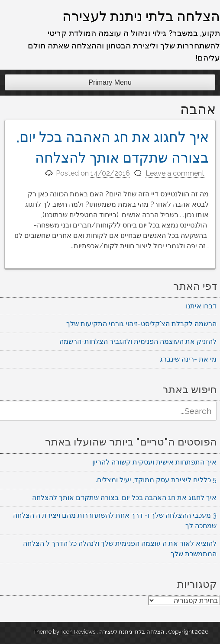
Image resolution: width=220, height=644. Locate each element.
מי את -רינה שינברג (188, 359)
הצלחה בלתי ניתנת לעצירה (141, 16)
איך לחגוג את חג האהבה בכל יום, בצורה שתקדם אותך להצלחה (124, 498)
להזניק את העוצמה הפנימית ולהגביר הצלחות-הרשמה (138, 341)
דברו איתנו (201, 306)
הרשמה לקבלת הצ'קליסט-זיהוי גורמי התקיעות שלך (141, 324)
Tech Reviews (78, 632)
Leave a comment (175, 173)
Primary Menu (110, 82)
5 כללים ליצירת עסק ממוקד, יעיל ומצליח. (156, 480)
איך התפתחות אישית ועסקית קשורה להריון (154, 462)
